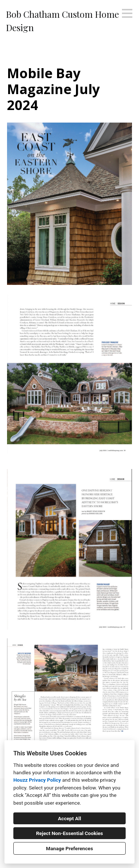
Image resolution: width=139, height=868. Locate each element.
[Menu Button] (127, 13)
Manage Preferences (69, 848)
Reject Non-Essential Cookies (69, 833)
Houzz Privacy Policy (37, 780)
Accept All (69, 818)
